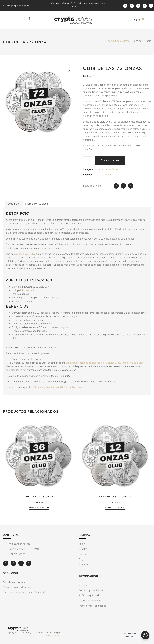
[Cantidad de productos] (87, 161)
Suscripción (105, 175)
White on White (53, 636)
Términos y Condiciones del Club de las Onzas (58, 387)
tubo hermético (28, 290)
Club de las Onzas (121, 41)
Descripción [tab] (14, 204)
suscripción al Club (23, 254)
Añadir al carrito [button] (39, 508)
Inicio (108, 41)
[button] (29, 19)
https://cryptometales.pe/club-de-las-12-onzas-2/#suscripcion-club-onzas (104, 363)
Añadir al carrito (110, 160)
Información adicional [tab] (37, 204)
